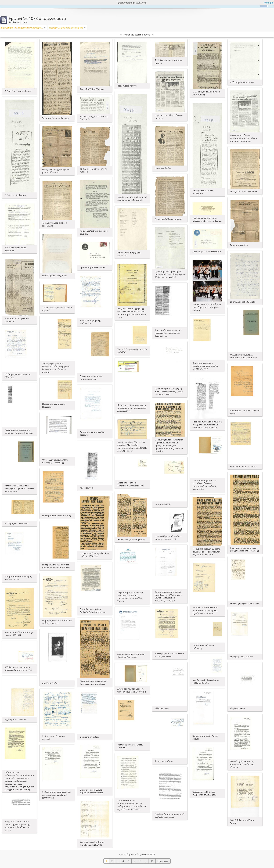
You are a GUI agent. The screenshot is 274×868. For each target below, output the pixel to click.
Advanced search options (137, 35)
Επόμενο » (163, 861)
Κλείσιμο (268, 3)
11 (152, 861)
